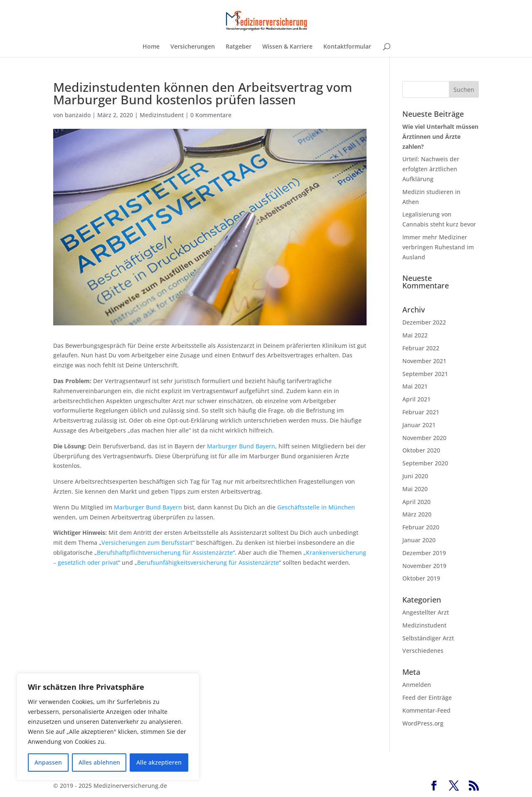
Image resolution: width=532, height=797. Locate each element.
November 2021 (424, 361)
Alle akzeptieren (159, 762)
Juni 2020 (415, 476)
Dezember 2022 (424, 322)
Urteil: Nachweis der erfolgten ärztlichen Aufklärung (431, 169)
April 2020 (416, 502)
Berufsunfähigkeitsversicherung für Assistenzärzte (208, 562)
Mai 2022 (415, 335)
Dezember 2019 (424, 553)
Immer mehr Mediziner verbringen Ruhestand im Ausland (438, 247)
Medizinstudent (162, 115)
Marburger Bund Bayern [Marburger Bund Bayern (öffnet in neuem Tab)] (241, 446)
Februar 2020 (421, 527)
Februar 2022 (421, 348)
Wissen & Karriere (287, 47)
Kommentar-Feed (426, 710)
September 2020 (425, 463)
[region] (108, 727)
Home (151, 47)
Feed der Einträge (427, 697)
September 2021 (425, 374)
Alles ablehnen (99, 762)
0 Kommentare (211, 115)
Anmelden (417, 685)
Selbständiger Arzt (428, 638)
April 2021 (416, 399)
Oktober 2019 (421, 578)
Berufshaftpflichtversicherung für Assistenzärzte (165, 552)
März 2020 (417, 514)
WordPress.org (423, 723)
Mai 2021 (415, 386)
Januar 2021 (419, 425)
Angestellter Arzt (426, 612)
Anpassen (48, 762)
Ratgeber (239, 47)
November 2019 (424, 566)
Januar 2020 (419, 540)
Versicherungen (193, 47)
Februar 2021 (421, 412)
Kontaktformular (347, 47)
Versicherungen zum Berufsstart (147, 542)
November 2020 (424, 438)
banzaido (78, 115)
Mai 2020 (415, 489)
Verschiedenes (423, 651)
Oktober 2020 (421, 450)
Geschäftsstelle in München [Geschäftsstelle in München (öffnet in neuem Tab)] (316, 507)
